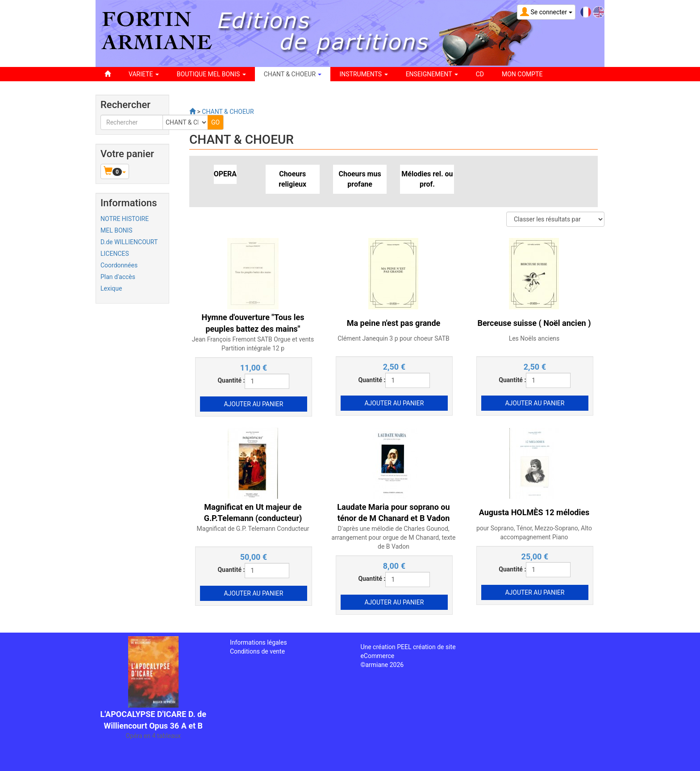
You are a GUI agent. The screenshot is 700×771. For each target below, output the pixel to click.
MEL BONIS (117, 230)
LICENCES (115, 254)
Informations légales (258, 642)
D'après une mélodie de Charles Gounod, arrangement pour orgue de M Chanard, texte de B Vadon (394, 538)
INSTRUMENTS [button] (363, 74)
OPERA (225, 174)
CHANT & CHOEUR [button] (293, 74)
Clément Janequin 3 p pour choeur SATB (394, 338)
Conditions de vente (257, 651)
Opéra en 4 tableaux (153, 736)
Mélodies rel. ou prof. (427, 179)
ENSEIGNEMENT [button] (432, 74)
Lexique (111, 288)
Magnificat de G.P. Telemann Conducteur (253, 529)
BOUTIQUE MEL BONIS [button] (211, 74)
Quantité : (231, 380)
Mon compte (522, 74)
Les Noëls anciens (534, 338)
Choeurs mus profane (360, 179)
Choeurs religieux (292, 179)
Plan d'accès (118, 277)
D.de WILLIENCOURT (129, 242)
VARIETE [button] (144, 74)
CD (480, 74)
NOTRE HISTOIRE (125, 219)
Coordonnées (119, 265)
